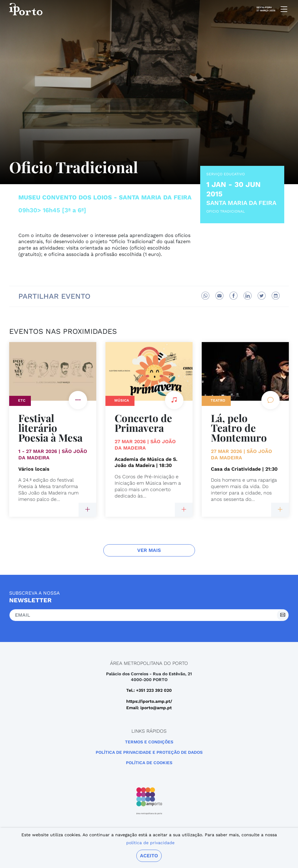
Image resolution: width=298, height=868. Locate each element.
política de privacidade (150, 843)
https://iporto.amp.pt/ (149, 701)
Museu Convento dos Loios (65, 197)
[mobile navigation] (282, 9)
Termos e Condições (149, 742)
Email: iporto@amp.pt (149, 708)
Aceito (149, 856)
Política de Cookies (149, 763)
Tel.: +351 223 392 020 (149, 690)
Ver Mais (149, 550)
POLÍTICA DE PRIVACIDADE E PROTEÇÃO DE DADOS (149, 752)
